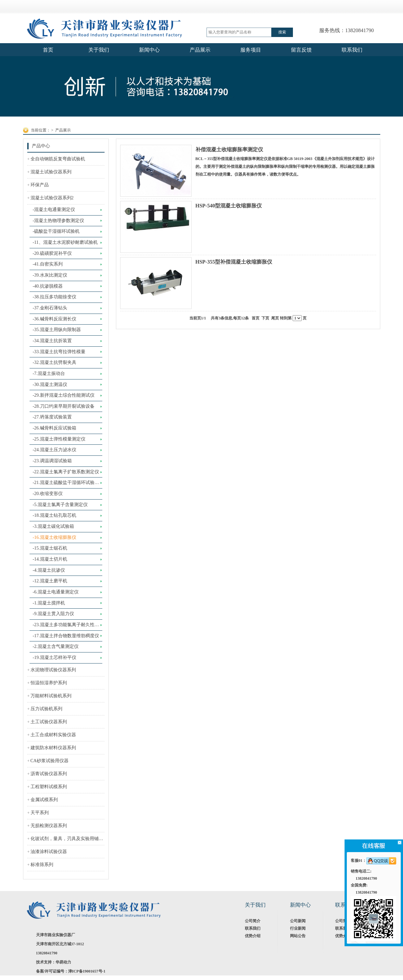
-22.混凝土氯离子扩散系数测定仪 (66, 472)
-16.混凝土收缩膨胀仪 (55, 537)
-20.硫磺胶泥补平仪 (52, 253)
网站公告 (298, 936)
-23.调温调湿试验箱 (52, 461)
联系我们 (253, 928)
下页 (265, 318)
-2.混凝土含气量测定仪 (56, 646)
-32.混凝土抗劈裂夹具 (55, 362)
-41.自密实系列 (48, 264)
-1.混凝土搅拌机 (49, 603)
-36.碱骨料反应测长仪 (55, 319)
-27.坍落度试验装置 (52, 417)
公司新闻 (298, 921)
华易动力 (63, 962)
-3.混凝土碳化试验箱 (53, 526)
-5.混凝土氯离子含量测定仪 (60, 505)
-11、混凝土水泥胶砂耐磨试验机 (65, 242)
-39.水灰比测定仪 (50, 275)
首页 (256, 318)
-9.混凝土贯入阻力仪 (53, 614)
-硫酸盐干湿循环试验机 (56, 231)
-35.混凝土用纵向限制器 (57, 330)
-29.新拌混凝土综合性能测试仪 (64, 395)
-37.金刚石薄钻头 (50, 308)
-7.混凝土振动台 (49, 373)
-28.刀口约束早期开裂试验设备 (64, 406)
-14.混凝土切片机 (50, 559)
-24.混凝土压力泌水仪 (55, 450)
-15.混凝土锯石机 (50, 548)
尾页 (275, 318)
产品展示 (63, 130)
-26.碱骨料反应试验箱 (55, 428)
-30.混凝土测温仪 (50, 385)
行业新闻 (298, 928)
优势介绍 (253, 936)
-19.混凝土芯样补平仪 (55, 657)
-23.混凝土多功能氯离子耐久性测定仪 (66, 626)
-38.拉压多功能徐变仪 (55, 297)
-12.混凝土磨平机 (50, 581)
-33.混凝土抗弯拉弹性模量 (59, 352)
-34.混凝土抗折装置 (52, 341)
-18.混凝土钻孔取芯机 (55, 515)
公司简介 (253, 921)
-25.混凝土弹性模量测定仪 (59, 439)
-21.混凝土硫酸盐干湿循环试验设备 (66, 484)
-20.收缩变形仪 (48, 494)
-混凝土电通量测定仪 (54, 210)
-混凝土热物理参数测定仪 (59, 221)
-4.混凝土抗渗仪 (49, 570)
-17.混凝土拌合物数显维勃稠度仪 (66, 636)
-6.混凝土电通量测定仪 (56, 592)
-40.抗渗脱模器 (48, 286)
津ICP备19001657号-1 (87, 971)
